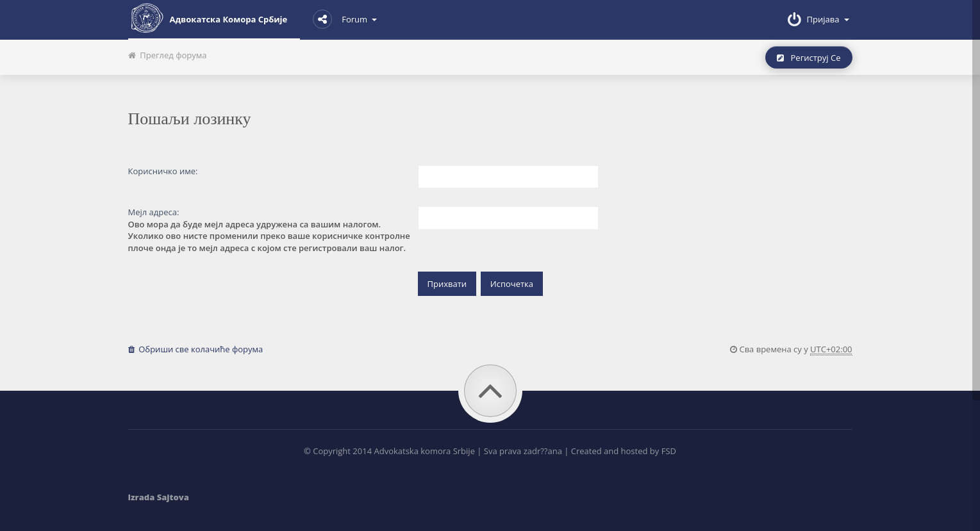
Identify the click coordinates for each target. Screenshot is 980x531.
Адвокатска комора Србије (208, 18)
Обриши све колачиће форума (196, 349)
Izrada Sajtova (159, 497)
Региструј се (809, 58)
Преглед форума (168, 55)
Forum (345, 19)
